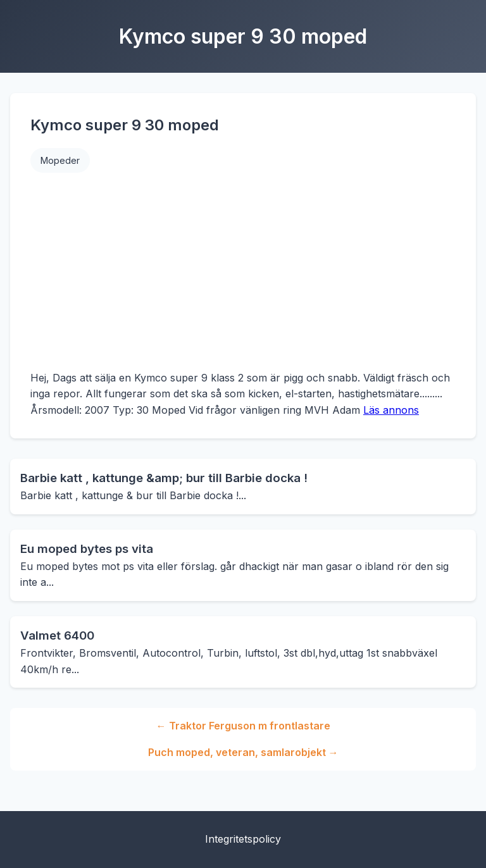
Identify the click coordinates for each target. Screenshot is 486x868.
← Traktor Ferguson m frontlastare (243, 726)
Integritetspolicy (243, 839)
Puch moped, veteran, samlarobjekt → (243, 752)
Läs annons (391, 410)
